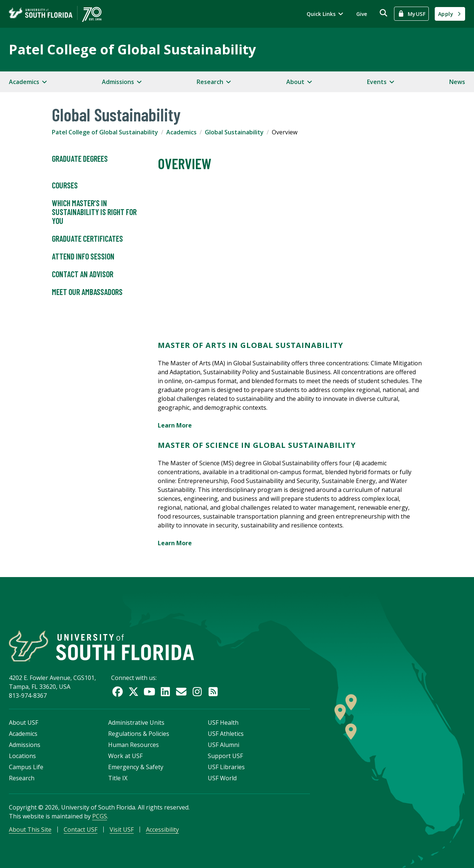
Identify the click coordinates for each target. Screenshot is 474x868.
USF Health (223, 723)
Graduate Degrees (80, 159)
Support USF (225, 756)
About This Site (30, 830)
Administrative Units (136, 723)
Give (362, 14)
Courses (65, 185)
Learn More (176, 425)
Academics (181, 132)
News (457, 82)
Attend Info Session (83, 257)
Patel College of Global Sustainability (132, 49)
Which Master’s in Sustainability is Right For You (94, 212)
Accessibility (162, 830)
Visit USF (122, 830)
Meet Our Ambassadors (87, 292)
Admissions (25, 745)
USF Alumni (223, 745)
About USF (24, 723)
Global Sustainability (234, 132)
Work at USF (125, 756)
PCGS (100, 816)
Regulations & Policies (139, 734)
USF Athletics (226, 734)
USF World (222, 778)
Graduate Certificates (87, 239)
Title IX (118, 778)
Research (22, 778)
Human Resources (133, 745)
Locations (22, 756)
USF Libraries (226, 767)
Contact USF (81, 830)
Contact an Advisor (83, 274)
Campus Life (26, 767)
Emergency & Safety (136, 767)
